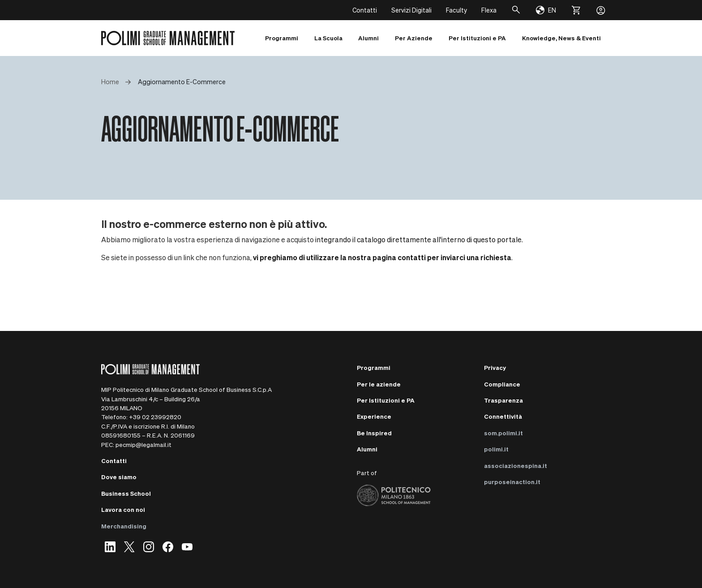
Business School (126, 493)
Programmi (374, 367)
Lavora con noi (123, 509)
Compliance (502, 384)
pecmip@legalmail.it (143, 444)
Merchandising (124, 526)
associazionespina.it (516, 466)
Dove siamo (119, 477)
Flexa (489, 10)
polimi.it (496, 449)
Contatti (365, 10)
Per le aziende (379, 384)
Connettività (503, 416)
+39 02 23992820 (155, 417)
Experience (374, 416)
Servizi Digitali (411, 10)
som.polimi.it (503, 433)
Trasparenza (503, 400)
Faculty (456, 10)
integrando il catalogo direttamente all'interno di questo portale (418, 239)
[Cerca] (516, 10)
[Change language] (546, 10)
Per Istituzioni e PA (386, 400)
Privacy (495, 367)
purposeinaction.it (512, 482)
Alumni (367, 449)
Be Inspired (374, 433)
